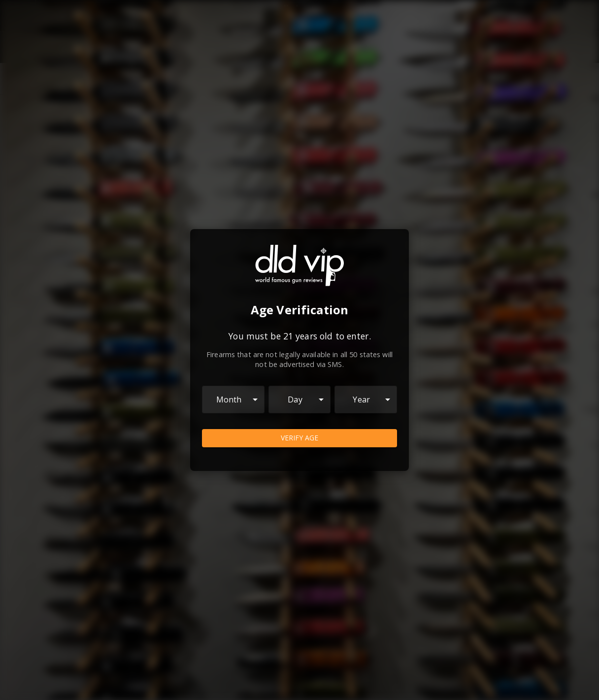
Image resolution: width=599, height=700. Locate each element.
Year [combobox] (361, 400)
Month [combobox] (229, 400)
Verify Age (299, 438)
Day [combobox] (295, 400)
